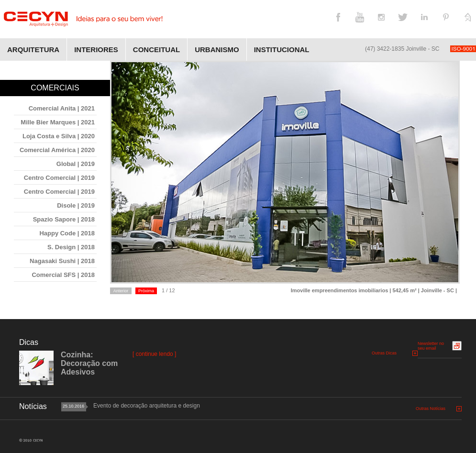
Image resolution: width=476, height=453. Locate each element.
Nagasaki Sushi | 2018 (62, 261)
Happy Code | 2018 (67, 233)
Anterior (121, 291)
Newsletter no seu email (431, 346)
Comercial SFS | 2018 (63, 275)
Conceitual (156, 50)
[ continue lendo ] (154, 354)
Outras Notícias (431, 409)
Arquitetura (33, 50)
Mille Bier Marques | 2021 (58, 122)
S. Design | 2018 (71, 247)
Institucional (282, 50)
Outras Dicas (384, 353)
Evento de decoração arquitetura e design (147, 406)
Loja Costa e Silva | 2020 (59, 136)
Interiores (96, 50)
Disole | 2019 (76, 205)
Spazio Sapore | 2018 (64, 219)
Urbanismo (217, 50)
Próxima (146, 291)
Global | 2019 (76, 164)
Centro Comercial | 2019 (59, 178)
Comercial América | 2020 (57, 150)
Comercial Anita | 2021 (62, 108)
